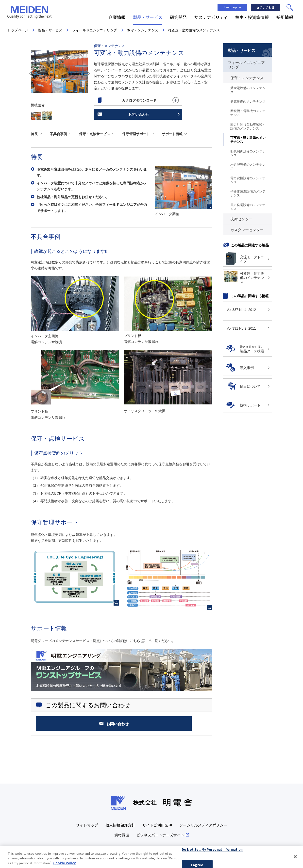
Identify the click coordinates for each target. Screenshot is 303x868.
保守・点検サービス (95, 134)
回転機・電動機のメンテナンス (248, 113)
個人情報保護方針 (120, 825)
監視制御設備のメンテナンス (248, 153)
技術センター (241, 219)
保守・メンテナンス (247, 78)
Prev (31, 73)
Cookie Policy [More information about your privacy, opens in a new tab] (64, 865)
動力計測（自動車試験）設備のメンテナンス (248, 126)
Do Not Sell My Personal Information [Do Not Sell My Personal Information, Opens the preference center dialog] (212, 852)
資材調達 (122, 835)
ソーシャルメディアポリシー (203, 825)
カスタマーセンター (247, 230)
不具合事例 (58, 134)
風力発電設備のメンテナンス (248, 207)
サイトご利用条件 (157, 825)
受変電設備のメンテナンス (248, 90)
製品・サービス (242, 51)
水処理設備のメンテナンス (248, 167)
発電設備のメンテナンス (248, 102)
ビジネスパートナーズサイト (160, 835)
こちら (135, 641)
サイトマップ (87, 825)
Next (88, 73)
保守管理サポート (136, 134)
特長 (34, 134)
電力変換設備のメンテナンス (248, 180)
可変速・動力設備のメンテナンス (248, 140)
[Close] (295, 859)
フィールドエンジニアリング (246, 65)
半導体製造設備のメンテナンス (248, 193)
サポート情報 (172, 134)
